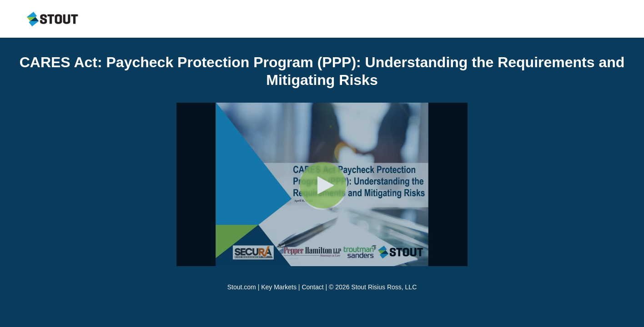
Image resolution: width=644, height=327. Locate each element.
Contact (312, 287)
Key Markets (279, 287)
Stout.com (242, 287)
